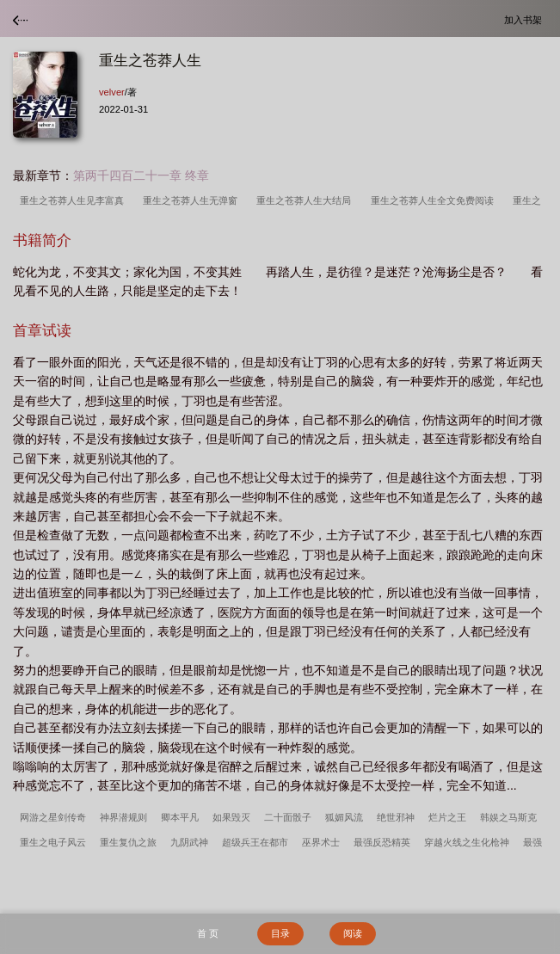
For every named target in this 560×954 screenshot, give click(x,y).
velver (112, 92)
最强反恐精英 (382, 842)
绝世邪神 (396, 817)
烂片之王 (447, 817)
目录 (280, 933)
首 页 (208, 933)
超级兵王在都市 (255, 842)
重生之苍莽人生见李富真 (74, 200)
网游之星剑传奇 (53, 817)
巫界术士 (321, 842)
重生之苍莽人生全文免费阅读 (435, 200)
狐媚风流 (344, 817)
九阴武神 (189, 842)
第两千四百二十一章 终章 (141, 175)
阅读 (353, 933)
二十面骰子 (288, 817)
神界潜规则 (123, 817)
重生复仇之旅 (128, 842)
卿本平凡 (180, 817)
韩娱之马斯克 (508, 817)
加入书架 (526, 19)
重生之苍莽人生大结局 (306, 200)
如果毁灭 (231, 817)
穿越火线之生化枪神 (467, 842)
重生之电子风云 (53, 842)
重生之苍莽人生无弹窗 (193, 200)
